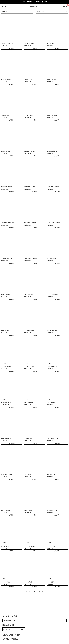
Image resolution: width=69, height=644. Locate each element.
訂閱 (22, 629)
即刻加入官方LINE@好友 (10, 621)
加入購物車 (12, 48)
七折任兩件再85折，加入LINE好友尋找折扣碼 (34, 2)
